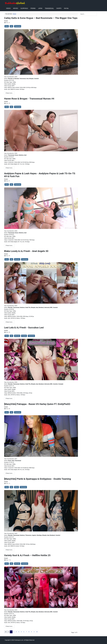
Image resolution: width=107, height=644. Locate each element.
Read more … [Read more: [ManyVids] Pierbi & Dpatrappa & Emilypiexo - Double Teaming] (9, 550)
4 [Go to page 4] (19, 632)
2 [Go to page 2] (14, 632)
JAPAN (40, 8)
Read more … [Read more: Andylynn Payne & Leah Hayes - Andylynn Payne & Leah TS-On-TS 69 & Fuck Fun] (9, 246)
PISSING (33, 8)
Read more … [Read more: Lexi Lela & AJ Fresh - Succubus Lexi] (9, 398)
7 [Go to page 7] (26, 632)
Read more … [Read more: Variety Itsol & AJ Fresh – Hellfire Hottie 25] (9, 626)
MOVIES (16, 8)
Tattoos (16, 487)
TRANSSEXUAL (49, 8)
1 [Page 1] (11, 632)
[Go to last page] (37, 632)
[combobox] (88, 14)
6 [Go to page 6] (24, 632)
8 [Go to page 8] (29, 632)
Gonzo (7, 26)
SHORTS (59, 8)
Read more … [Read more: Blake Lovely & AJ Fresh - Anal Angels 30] (9, 322)
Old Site (66, 8)
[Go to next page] (34, 632)
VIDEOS (8, 8)
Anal (11, 26)
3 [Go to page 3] (16, 632)
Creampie (24, 336)
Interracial (17, 259)
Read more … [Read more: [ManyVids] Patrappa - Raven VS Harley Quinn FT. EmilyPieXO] (9, 473)
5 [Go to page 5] (21, 632)
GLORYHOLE (24, 8)
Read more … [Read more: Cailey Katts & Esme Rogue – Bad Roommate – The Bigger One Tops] (9, 93)
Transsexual (18, 26)
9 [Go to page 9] (32, 632)
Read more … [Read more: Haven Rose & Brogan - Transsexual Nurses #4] (9, 168)
